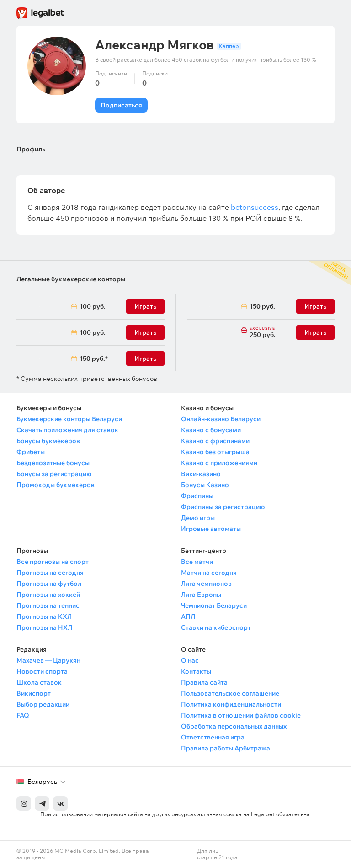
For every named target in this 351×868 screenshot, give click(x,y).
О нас (190, 660)
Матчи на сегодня (209, 573)
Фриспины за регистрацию (223, 507)
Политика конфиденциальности (231, 704)
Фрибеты (31, 452)
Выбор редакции (43, 704)
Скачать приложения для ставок (67, 430)
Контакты (196, 671)
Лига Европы (201, 595)
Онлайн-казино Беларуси (221, 419)
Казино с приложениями (219, 463)
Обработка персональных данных (234, 726)
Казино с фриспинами (215, 441)
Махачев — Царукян (48, 660)
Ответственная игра (213, 737)
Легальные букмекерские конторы (71, 279)
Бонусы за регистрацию (54, 474)
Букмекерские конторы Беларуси (69, 419)
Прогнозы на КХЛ (44, 616)
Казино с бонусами (211, 430)
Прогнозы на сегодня (50, 573)
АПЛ (188, 616)
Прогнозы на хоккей (48, 595)
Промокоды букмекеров (56, 485)
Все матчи (197, 562)
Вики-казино (201, 474)
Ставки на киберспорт (216, 627)
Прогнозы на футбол (49, 584)
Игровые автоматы (211, 529)
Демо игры (198, 518)
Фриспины (197, 496)
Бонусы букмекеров (48, 441)
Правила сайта (204, 682)
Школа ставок (39, 682)
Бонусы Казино (205, 485)
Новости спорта (42, 671)
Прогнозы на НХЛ (44, 627)
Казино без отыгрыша (215, 452)
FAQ (23, 715)
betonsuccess (255, 207)
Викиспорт (34, 693)
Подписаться (121, 105)
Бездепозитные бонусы (53, 463)
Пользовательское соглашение (230, 693)
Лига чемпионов (206, 584)
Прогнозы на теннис (48, 605)
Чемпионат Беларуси (214, 605)
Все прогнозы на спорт (53, 562)
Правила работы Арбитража (226, 748)
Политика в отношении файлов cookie (241, 715)
